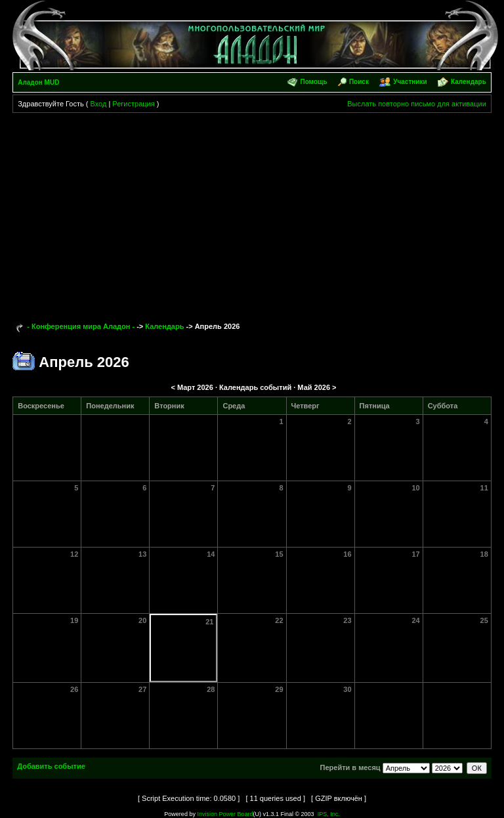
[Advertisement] (252, 211)
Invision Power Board (225, 814)
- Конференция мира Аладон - (81, 326)
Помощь (313, 82)
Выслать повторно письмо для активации (417, 104)
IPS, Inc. (329, 814)
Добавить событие (51, 766)
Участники (410, 82)
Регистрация (133, 104)
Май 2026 (314, 387)
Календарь (469, 82)
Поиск (359, 82)
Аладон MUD (38, 82)
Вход (98, 104)
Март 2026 (195, 387)
